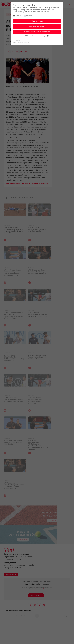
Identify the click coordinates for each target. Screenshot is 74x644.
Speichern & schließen (37, 26)
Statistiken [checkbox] (30, 16)
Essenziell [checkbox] (19, 16)
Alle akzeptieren (37, 21)
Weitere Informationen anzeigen (37, 36)
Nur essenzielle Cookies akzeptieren (37, 32)
